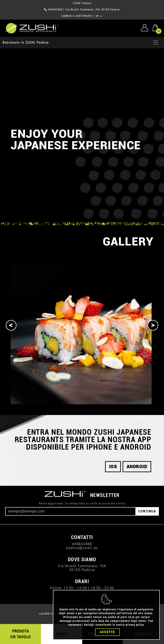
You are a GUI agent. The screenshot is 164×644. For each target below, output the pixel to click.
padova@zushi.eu (82, 548)
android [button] (137, 467)
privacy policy (135, 625)
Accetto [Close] (107, 632)
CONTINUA (147, 511)
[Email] (70, 511)
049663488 (55, 10)
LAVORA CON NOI (51, 614)
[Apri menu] (156, 43)
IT (99, 16)
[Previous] (11, 325)
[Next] (153, 325)
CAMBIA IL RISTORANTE (77, 16)
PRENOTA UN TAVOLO (21, 634)
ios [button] (113, 467)
